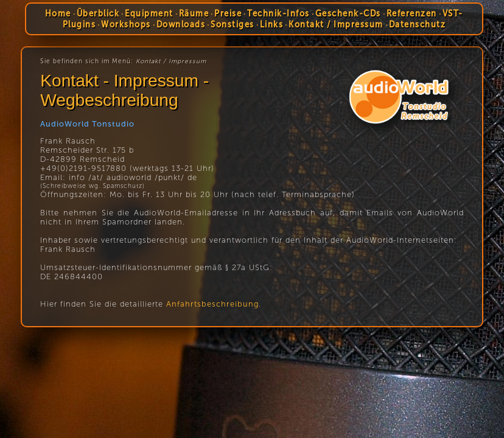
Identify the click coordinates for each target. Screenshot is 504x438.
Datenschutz (418, 24)
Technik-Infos (279, 13)
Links (272, 24)
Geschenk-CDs (348, 13)
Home (58, 13)
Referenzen (412, 13)
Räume (194, 13)
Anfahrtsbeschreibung (212, 304)
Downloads (181, 24)
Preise (229, 13)
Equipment (150, 13)
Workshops (126, 24)
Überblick (98, 13)
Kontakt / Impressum (336, 24)
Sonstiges (233, 24)
